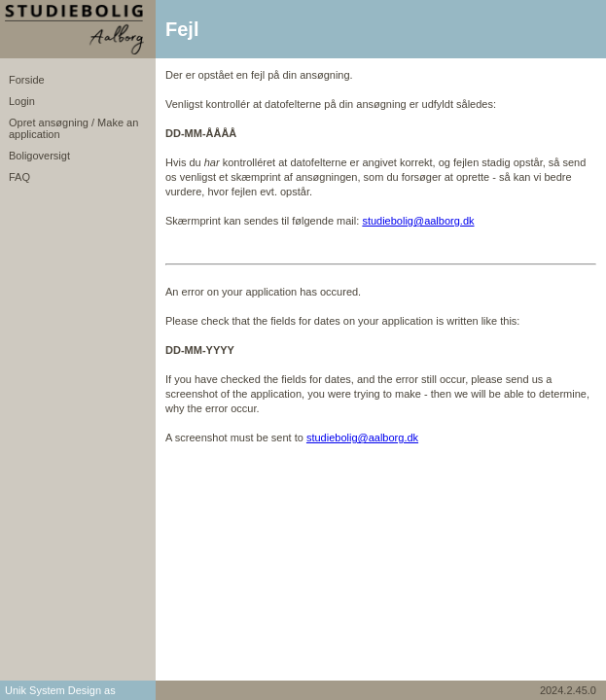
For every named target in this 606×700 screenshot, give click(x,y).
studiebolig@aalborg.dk (418, 221)
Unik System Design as (60, 690)
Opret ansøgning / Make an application (73, 128)
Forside (27, 80)
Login (22, 101)
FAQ (19, 177)
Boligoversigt (39, 156)
